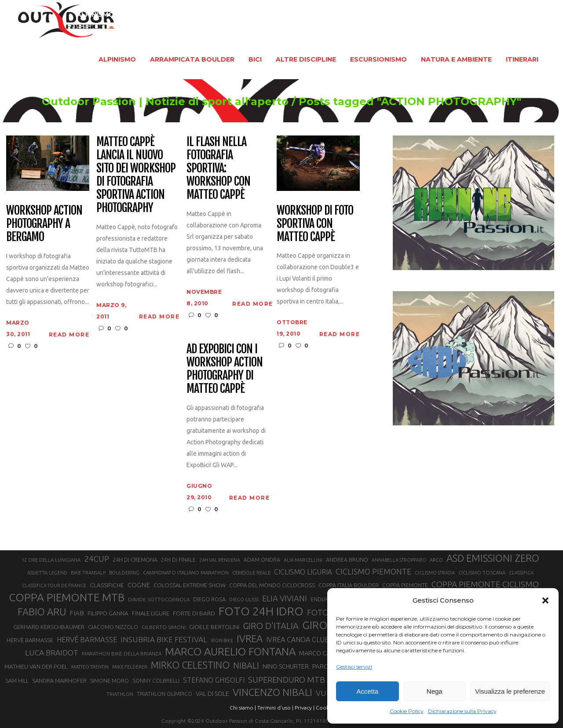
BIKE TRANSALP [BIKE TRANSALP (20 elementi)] (88, 573)
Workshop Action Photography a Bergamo (44, 224)
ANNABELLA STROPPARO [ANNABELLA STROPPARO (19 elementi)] (399, 560)
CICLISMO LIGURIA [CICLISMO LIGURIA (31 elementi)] (303, 572)
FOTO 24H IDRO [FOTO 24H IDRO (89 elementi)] (261, 611)
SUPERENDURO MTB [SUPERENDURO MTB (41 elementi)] (287, 680)
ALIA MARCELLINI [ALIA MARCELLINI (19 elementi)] (303, 560)
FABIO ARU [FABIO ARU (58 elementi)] (42, 612)
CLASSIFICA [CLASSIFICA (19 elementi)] (521, 573)
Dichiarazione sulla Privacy (462, 711)
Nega (435, 691)
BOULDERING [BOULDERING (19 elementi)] (124, 573)
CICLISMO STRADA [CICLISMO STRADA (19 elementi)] (435, 573)
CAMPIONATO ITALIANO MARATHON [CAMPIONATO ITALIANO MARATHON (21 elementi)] (186, 573)
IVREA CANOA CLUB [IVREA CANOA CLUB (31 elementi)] (298, 640)
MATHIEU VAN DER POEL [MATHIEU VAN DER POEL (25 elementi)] (36, 667)
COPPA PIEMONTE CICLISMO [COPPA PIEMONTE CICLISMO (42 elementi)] (485, 584)
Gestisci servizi (354, 667)
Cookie (325, 708)
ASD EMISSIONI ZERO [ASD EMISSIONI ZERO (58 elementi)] (493, 558)
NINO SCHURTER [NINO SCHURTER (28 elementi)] (286, 666)
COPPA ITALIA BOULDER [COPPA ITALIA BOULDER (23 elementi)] (349, 585)
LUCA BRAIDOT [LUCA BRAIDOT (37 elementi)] (52, 653)
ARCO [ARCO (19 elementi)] (436, 560)
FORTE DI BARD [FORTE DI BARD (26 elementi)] (194, 613)
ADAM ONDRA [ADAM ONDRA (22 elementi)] (262, 560)
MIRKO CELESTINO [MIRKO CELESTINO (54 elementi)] (190, 665)
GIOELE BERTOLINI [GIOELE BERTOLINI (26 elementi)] (214, 627)
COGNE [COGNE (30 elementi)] (139, 585)
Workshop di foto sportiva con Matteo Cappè (315, 224)
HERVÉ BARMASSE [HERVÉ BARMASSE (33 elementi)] (87, 640)
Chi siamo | (243, 708)
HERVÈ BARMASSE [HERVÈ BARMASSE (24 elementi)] (30, 640)
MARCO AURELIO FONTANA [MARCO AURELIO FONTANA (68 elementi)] (230, 652)
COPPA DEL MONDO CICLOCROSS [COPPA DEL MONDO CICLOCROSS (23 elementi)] (272, 585)
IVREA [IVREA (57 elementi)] (250, 638)
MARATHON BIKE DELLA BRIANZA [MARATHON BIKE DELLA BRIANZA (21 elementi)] (122, 653)
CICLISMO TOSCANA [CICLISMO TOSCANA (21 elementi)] (482, 573)
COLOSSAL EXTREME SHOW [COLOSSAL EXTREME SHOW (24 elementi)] (190, 585)
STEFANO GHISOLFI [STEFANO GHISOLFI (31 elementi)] (214, 680)
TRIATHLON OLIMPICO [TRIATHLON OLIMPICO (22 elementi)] (165, 694)
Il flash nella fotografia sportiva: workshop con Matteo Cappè (218, 168)
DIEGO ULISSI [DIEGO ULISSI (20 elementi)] (244, 600)
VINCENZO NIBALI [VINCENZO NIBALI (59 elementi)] (272, 692)
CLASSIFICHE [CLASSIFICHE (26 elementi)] (107, 585)
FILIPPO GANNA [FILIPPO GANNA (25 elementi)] (108, 613)
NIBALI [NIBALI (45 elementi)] (246, 666)
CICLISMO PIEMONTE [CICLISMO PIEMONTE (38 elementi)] (373, 571)
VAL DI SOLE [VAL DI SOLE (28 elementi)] (212, 693)
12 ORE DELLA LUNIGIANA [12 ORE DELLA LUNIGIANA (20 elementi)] (51, 560)
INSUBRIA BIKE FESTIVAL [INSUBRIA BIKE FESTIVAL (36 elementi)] (164, 639)
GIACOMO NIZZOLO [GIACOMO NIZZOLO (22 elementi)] (113, 627)
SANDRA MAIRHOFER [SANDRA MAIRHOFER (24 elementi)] (59, 680)
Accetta (367, 691)
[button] (545, 600)
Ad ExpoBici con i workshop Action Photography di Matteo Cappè (224, 369)
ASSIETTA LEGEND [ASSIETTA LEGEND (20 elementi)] (47, 573)
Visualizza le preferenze (510, 691)
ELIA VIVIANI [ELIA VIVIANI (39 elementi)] (285, 598)
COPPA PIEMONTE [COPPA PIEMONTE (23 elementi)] (405, 585)
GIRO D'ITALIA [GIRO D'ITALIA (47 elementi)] (271, 626)
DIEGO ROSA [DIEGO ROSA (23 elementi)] (209, 599)
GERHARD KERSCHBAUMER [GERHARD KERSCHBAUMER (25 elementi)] (49, 627)
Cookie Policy (407, 711)
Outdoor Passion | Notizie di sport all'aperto (145, 102)
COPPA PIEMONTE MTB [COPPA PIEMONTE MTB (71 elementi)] (67, 597)
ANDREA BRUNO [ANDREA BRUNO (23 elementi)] (347, 560)
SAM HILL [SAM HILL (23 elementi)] (17, 680)
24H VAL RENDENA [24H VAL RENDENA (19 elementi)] (220, 560)
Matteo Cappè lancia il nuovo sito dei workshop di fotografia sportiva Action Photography (136, 175)
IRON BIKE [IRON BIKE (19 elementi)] (222, 640)
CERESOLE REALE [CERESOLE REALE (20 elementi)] (251, 573)
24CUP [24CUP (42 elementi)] (97, 559)
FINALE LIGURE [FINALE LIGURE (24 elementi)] (151, 613)
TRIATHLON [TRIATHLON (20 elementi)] (120, 694)
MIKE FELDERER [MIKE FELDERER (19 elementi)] (130, 667)
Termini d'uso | (275, 708)
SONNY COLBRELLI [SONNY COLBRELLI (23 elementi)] (156, 680)
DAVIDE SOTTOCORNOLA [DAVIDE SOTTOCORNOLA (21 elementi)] (159, 599)
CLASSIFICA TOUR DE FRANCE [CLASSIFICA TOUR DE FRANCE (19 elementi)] (54, 585)
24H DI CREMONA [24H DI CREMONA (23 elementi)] (135, 560)
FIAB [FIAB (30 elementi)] (77, 613)
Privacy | (305, 708)
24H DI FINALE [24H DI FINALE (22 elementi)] (178, 560)
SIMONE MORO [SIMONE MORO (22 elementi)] (110, 681)
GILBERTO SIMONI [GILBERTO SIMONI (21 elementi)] (164, 627)
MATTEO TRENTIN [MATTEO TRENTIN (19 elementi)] (90, 667)
